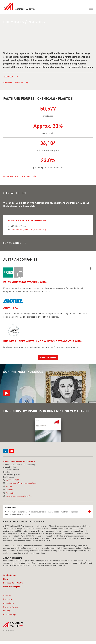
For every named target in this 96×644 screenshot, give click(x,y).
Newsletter (11, 493)
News (6, 579)
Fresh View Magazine (12, 587)
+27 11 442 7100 (18, 226)
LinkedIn (10, 490)
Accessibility (9, 603)
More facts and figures (19, 176)
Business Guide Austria (13, 583)
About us (7, 596)
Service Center (15, 243)
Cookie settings (10, 615)
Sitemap (7, 611)
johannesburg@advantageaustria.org (28, 230)
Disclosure (8, 599)
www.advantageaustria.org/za (19, 496)
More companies (48, 358)
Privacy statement (11, 607)
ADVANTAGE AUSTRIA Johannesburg (19, 462)
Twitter (9, 487)
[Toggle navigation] (91, 9)
